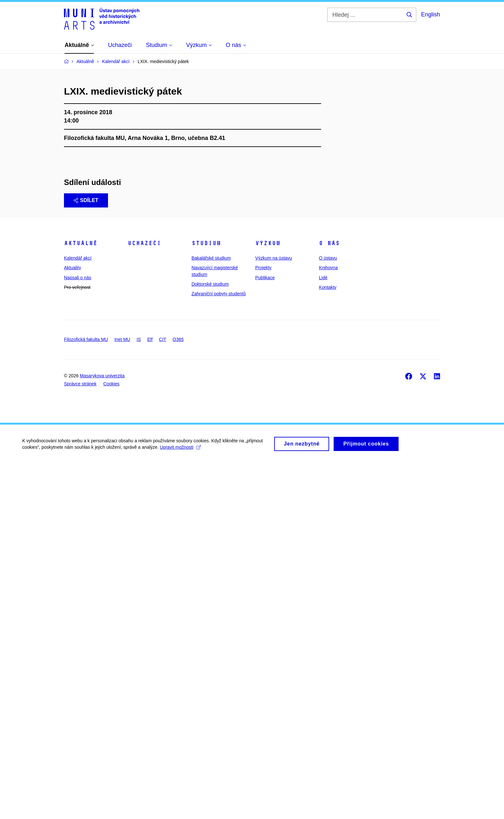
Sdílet (86, 556)
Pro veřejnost (77, 643)
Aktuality (72, 623)
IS (139, 695)
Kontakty (328, 643)
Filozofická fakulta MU (86, 695)
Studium (206, 599)
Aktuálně (81, 599)
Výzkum (268, 599)
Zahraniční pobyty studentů (219, 649)
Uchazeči (144, 599)
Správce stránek (80, 739)
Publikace (265, 633)
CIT (163, 695)
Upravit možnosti (180, 805)
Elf (150, 695)
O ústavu (328, 613)
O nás (329, 599)
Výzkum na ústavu (274, 613)
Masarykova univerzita (102, 731)
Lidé (323, 633)
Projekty (263, 623)
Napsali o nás (78, 633)
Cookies (111, 739)
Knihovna (328, 623)
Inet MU (122, 695)
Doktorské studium (210, 640)
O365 (178, 695)
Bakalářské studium (211, 613)
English (431, 14)
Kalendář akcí (78, 613)
